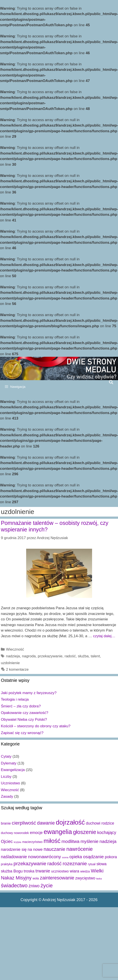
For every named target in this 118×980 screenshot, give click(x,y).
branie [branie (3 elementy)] (6, 823)
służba (83, 656)
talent (95, 656)
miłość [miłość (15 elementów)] (52, 841)
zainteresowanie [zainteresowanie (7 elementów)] (57, 878)
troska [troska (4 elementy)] (29, 871)
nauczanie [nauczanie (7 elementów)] (55, 849)
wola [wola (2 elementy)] (36, 878)
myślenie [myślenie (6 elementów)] (89, 841)
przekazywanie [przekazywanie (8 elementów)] (30, 864)
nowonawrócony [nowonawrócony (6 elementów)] (45, 857)
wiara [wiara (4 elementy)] (74, 871)
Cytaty (6, 756)
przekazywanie (50, 656)
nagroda (29, 656)
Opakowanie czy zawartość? (25, 713)
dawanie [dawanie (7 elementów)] (46, 823)
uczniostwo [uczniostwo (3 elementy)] (60, 871)
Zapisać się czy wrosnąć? (22, 733)
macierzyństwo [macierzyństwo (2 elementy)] (32, 842)
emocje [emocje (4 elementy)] (36, 833)
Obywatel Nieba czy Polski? (24, 720)
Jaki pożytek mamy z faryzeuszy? (29, 693)
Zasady (7, 796)
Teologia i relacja (15, 699)
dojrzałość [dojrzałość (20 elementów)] (70, 822)
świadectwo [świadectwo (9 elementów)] (14, 886)
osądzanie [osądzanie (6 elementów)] (93, 857)
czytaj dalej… (104, 636)
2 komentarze (17, 669)
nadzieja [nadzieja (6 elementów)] (108, 841)
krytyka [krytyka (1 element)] (18, 842)
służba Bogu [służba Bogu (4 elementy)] (12, 871)
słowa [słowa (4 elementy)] (102, 864)
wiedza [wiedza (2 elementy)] (85, 871)
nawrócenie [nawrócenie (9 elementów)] (80, 849)
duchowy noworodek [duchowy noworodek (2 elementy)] (15, 833)
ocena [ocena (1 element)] (65, 857)
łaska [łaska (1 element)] (99, 879)
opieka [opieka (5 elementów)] (76, 857)
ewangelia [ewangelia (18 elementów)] (58, 832)
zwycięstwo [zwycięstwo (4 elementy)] (85, 878)
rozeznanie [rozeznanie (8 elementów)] (75, 864)
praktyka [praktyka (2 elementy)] (7, 864)
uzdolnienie (10, 663)
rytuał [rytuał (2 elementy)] (92, 864)
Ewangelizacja (13, 770)
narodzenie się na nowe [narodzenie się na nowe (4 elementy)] (22, 849)
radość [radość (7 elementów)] (54, 864)
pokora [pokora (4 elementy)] (111, 857)
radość (70, 656)
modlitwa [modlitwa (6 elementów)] (71, 841)
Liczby (6, 777)
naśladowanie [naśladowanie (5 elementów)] (14, 857)
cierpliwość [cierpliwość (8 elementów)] (24, 823)
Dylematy (9, 763)
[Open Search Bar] (111, 382)
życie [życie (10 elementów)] (46, 885)
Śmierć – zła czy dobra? (21, 706)
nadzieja (13, 656)
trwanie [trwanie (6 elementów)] (43, 871)
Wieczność (15, 649)
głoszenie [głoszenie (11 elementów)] (84, 832)
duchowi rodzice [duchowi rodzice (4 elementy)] (100, 823)
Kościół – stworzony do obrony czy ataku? (36, 726)
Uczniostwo (10, 783)
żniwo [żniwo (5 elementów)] (34, 886)
